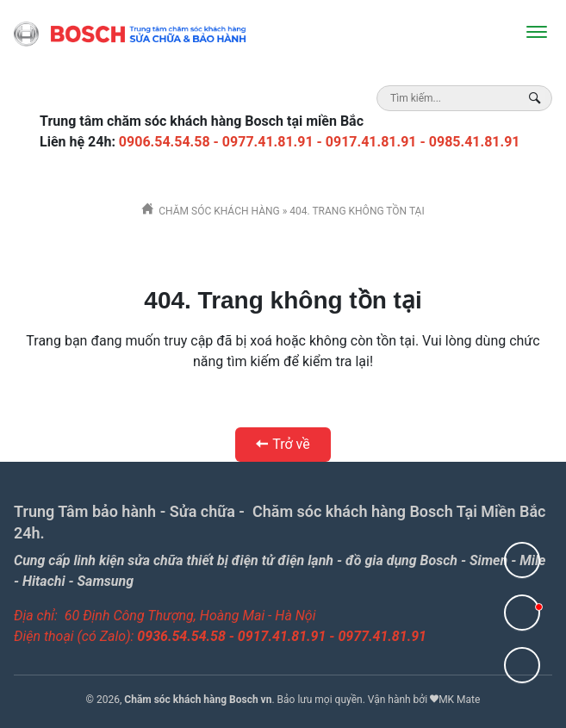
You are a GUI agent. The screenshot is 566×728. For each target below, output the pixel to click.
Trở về (283, 444)
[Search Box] (537, 98)
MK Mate (459, 700)
